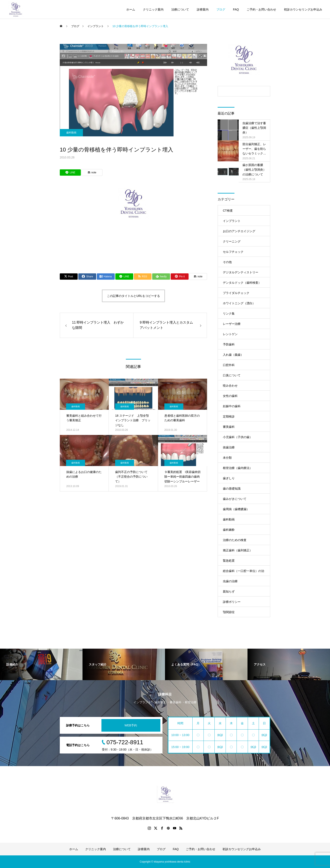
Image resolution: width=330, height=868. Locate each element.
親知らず (229, 591)
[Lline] (70, 173)
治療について (180, 9)
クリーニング (232, 241)
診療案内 (203, 9)
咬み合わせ (230, 386)
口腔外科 (229, 365)
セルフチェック (233, 252)
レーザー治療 (232, 324)
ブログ (221, 9)
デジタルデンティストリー (241, 272)
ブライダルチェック (236, 293)
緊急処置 (229, 561)
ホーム (131, 9)
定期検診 (229, 416)
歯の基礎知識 (232, 489)
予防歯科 (229, 344)
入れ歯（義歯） (233, 355)
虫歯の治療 (230, 581)
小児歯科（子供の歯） (238, 437)
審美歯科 (229, 427)
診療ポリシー (232, 602)
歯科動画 (71, 133)
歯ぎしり (229, 478)
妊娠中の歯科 (232, 406)
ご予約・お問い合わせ (261, 9)
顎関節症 (229, 612)
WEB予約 (131, 725)
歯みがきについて (235, 499)
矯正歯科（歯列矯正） (238, 550)
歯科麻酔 (229, 530)
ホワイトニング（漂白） (239, 303)
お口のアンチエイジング (239, 231)
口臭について (232, 375)
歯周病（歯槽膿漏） (236, 509)
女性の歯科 (230, 396)
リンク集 (229, 313)
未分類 (227, 458)
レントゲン (230, 334)
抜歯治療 (229, 447)
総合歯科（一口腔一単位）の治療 (244, 573)
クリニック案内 (153, 9)
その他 (227, 262)
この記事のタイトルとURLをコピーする (133, 296)
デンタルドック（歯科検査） (242, 283)
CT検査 (228, 211)
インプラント (232, 221)
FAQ (236, 9)
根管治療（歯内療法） (238, 468)
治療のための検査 (235, 540)
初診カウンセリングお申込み (303, 9)
